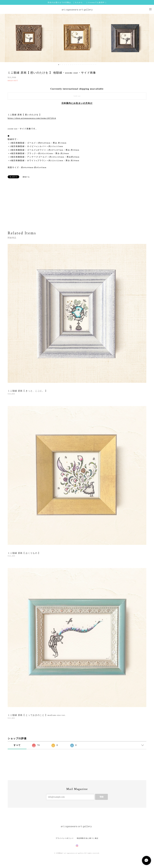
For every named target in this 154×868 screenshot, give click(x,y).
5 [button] (66, 65)
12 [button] (80, 65)
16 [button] (88, 65)
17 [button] (90, 65)
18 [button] (92, 65)
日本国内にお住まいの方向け (77, 103)
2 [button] (61, 65)
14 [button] (84, 65)
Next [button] (149, 38)
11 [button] (78, 65)
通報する (26, 177)
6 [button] (68, 65)
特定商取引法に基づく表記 (88, 838)
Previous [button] (5, 38)
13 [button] (82, 65)
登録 (102, 797)
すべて (17, 745)
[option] (77, 38)
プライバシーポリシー (65, 838)
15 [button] (86, 65)
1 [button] (59, 65)
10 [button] (76, 65)
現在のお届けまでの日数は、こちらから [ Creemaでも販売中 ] (77, 2)
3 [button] (63, 65)
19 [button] (94, 65)
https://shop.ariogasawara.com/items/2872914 (32, 118)
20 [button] (96, 65)
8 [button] (72, 65)
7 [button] (70, 65)
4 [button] (65, 65)
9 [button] (74, 65)
